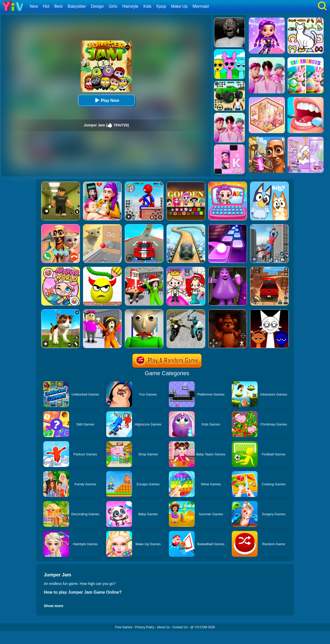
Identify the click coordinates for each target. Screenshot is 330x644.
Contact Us (180, 627)
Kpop (161, 6)
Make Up (179, 6)
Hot (46, 6)
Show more (53, 606)
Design (97, 6)
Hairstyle (130, 6)
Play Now (106, 100)
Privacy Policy (145, 627)
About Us (163, 627)
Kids (147, 6)
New (34, 6)
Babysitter (77, 6)
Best (59, 6)
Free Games (124, 627)
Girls (113, 6)
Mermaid (201, 6)
